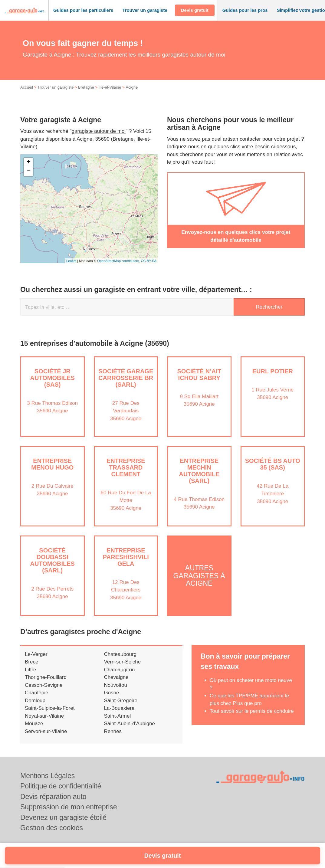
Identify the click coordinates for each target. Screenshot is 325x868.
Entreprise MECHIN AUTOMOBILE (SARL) (199, 471)
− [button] (29, 172)
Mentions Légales (48, 776)
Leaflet (71, 261)
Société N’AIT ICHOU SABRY (199, 375)
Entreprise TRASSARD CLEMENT (126, 467)
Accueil (27, 87)
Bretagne (86, 87)
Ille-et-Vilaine (110, 87)
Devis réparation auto (53, 797)
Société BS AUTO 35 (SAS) (273, 464)
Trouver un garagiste (56, 87)
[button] (83, 10)
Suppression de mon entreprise (69, 807)
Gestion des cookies (52, 828)
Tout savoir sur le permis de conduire (252, 711)
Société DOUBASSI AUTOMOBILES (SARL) (53, 560)
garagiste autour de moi (99, 131)
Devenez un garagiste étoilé (63, 817)
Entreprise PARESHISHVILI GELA (126, 557)
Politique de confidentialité (61, 786)
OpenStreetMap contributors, (119, 261)
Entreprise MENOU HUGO (52, 464)
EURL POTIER (273, 371)
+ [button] (29, 162)
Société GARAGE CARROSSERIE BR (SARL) (126, 378)
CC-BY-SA (149, 261)
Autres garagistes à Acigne (199, 576)
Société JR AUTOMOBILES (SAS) (53, 378)
